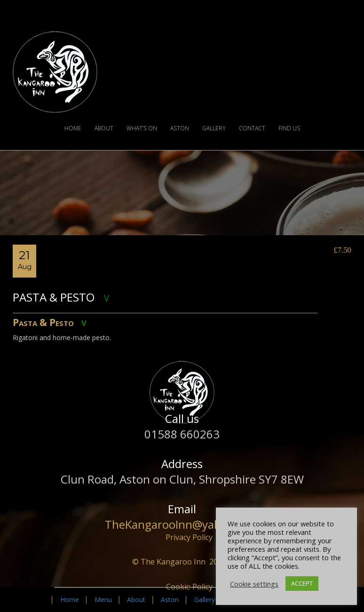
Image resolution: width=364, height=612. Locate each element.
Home (73, 128)
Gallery (214, 128)
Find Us (289, 128)
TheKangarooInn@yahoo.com (182, 524)
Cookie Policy (189, 587)
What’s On (142, 128)
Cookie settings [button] (254, 584)
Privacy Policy (189, 537)
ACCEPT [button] (302, 583)
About (104, 128)
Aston (180, 128)
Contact (252, 128)
